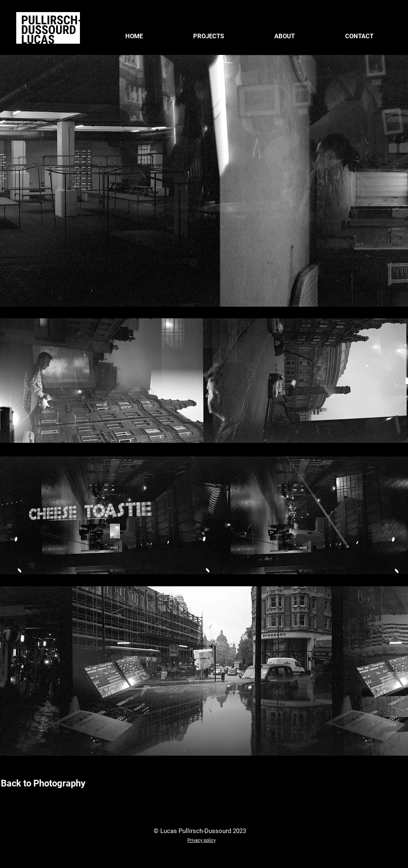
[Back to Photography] (43, 784)
